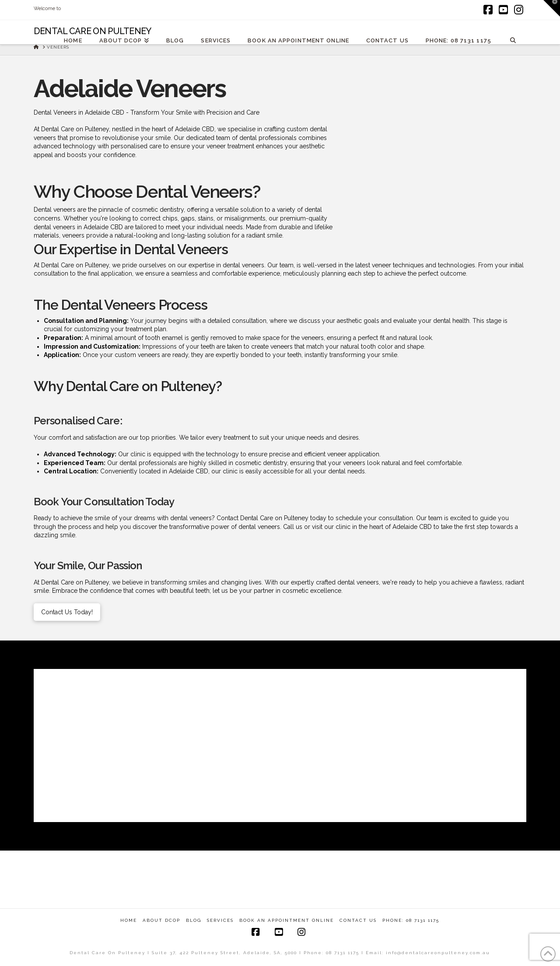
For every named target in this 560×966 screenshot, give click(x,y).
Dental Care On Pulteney (93, 31)
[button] (552, 8)
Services (220, 920)
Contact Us (358, 920)
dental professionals (148, 463)
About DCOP (161, 920)
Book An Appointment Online (287, 920)
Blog (194, 920)
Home (129, 920)
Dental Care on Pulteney (75, 582)
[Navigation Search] (513, 40)
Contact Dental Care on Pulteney (262, 518)
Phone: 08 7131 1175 (411, 920)
